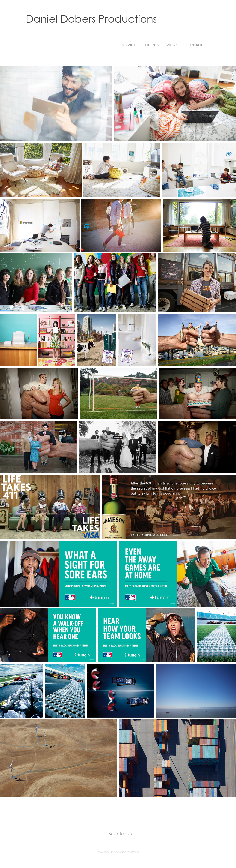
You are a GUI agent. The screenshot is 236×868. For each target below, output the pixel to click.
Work (172, 45)
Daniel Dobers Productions (91, 19)
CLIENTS (152, 45)
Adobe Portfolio (127, 852)
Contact (194, 45)
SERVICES (130, 45)
